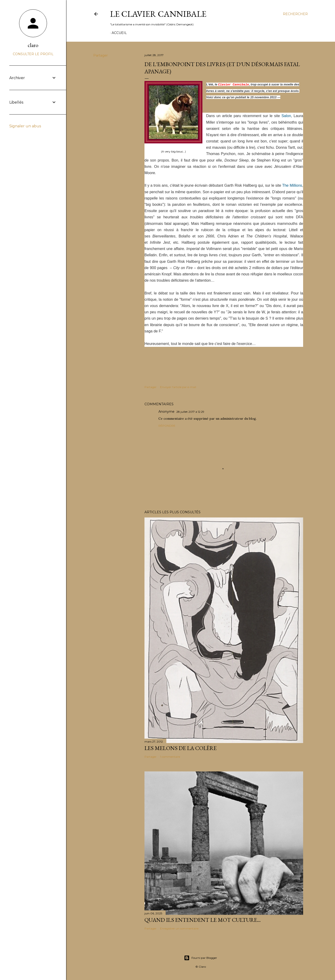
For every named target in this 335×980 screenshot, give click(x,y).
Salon (286, 116)
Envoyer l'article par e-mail (178, 387)
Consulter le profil (33, 54)
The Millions (292, 185)
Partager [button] (100, 55)
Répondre (167, 426)
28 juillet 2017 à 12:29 (190, 412)
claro (33, 45)
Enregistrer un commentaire (179, 928)
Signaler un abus (25, 126)
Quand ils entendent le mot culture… (203, 920)
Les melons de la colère (181, 748)
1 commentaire (170, 757)
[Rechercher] (295, 14)
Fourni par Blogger (201, 958)
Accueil (119, 33)
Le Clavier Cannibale (158, 14)
